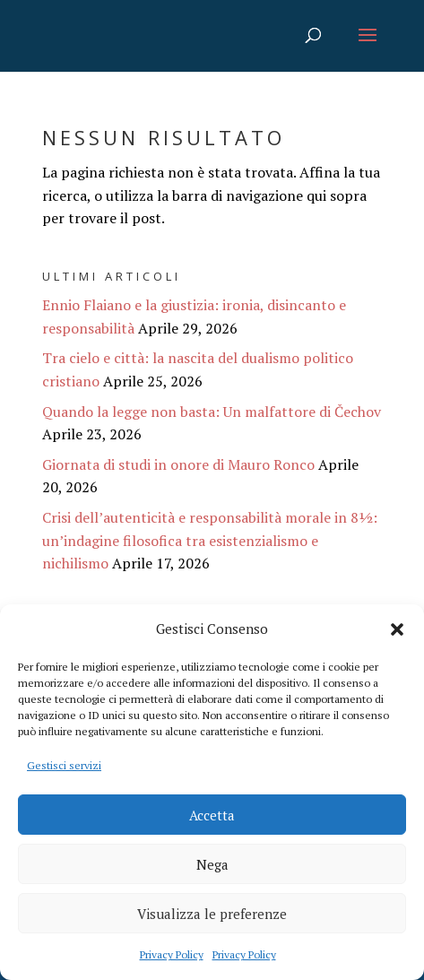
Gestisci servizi (64, 765)
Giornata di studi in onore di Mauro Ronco (178, 464)
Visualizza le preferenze (212, 914)
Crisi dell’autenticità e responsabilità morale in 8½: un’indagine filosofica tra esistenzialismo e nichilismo (210, 540)
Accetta (212, 815)
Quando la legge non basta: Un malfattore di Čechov (212, 412)
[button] (397, 629)
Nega (212, 864)
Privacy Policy (172, 954)
